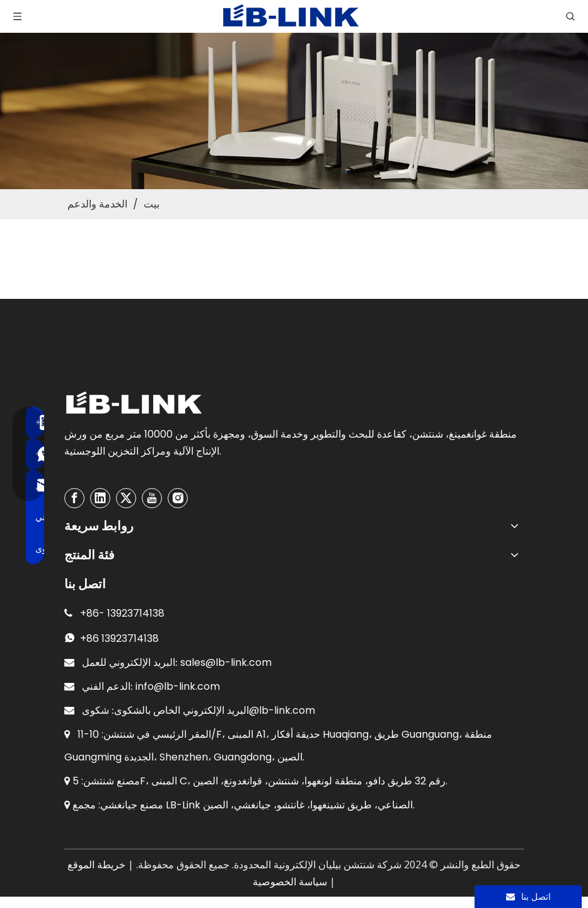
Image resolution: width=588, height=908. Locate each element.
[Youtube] (152, 498)
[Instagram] (178, 498)
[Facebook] (74, 498)
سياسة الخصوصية (290, 882)
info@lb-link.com (178, 686)
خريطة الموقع (96, 865)
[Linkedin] (100, 498)
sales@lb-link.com (226, 662)
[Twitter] (126, 498)
